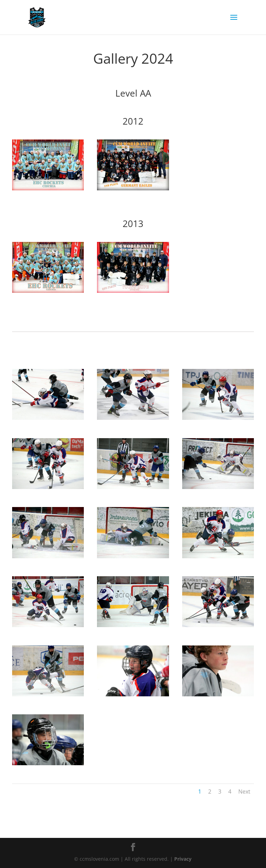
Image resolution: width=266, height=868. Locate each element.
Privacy (183, 859)
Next (244, 792)
